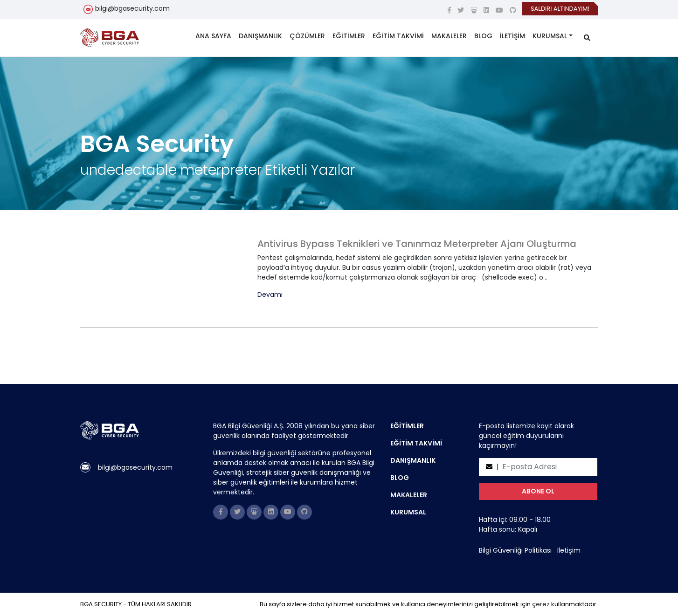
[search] (587, 38)
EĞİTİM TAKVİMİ (398, 36)
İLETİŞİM (512, 36)
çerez (541, 604)
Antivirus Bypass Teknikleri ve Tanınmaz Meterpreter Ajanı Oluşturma (417, 244)
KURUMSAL (550, 36)
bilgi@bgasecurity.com (132, 8)
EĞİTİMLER (349, 36)
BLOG (483, 36)
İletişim (569, 550)
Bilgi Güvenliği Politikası (515, 550)
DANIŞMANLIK (260, 36)
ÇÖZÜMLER (307, 36)
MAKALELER (449, 36)
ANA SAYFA (213, 36)
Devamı (270, 295)
